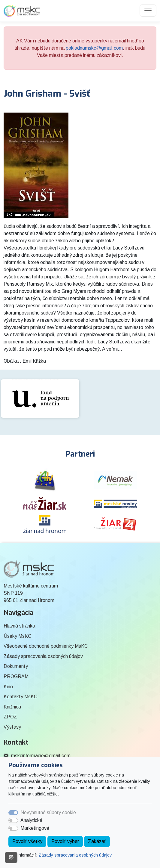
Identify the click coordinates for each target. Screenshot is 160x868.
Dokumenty (16, 666)
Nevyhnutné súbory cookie (48, 812)
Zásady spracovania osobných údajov (75, 855)
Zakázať (97, 841)
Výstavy (12, 727)
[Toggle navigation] (148, 11)
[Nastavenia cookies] (11, 857)
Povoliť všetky (27, 841)
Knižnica (12, 707)
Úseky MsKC (17, 636)
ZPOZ (10, 717)
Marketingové (35, 828)
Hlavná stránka (19, 626)
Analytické (31, 820)
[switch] (13, 820)
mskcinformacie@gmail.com (41, 756)
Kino (8, 687)
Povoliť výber (65, 841)
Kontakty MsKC (20, 697)
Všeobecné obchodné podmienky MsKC (46, 646)
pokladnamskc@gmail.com (94, 48)
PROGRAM (16, 676)
